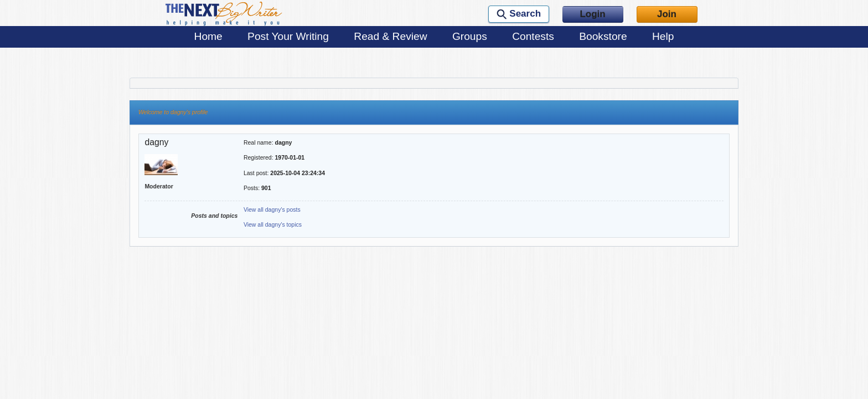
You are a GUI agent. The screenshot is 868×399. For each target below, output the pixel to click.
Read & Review (390, 36)
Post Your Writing (288, 36)
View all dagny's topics (273, 224)
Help (663, 36)
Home (208, 36)
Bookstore (603, 36)
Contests (533, 36)
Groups (470, 36)
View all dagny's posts (272, 209)
